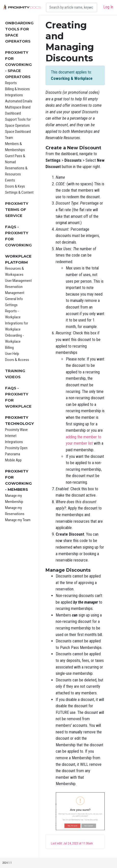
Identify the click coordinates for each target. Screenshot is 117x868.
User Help (12, 354)
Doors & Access (17, 360)
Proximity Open (16, 448)
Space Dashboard (18, 132)
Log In (108, 7)
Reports (11, 83)
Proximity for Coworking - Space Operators (18, 65)
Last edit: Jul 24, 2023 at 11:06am (72, 843)
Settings (11, 305)
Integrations (14, 95)
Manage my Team (18, 520)
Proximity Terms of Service (17, 210)
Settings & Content (19, 192)
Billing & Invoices (17, 89)
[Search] (72, 7)
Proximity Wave (16, 430)
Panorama (13, 454)
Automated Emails (19, 101)
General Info (14, 299)
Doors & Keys (15, 186)
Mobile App (13, 460)
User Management (18, 281)
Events (10, 180)
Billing (9, 348)
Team (9, 138)
